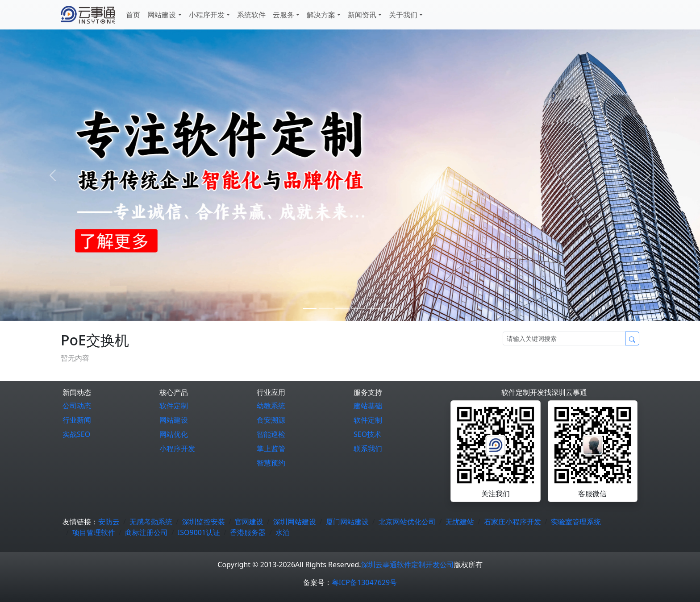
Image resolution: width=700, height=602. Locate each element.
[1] (326, 309)
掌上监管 (271, 448)
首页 (133, 15)
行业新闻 (77, 420)
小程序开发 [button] (207, 15)
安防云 (109, 522)
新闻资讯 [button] (362, 15)
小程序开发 (177, 448)
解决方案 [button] (321, 15)
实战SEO (76, 434)
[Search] (564, 338)
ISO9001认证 (199, 532)
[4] (374, 309)
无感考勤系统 (151, 522)
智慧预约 (271, 463)
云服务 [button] (283, 15)
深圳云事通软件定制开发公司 (408, 565)
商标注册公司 (146, 532)
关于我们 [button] (403, 15)
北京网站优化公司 (407, 522)
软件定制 (174, 406)
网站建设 (174, 420)
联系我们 (368, 448)
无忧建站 (460, 522)
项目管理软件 (94, 532)
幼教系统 (271, 406)
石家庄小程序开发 (512, 522)
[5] (390, 309)
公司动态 (77, 406)
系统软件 (251, 15)
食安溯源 (271, 420)
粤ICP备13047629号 (364, 582)
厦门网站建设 (347, 522)
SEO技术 (367, 434)
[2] (342, 309)
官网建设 (249, 522)
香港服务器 (248, 532)
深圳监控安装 (204, 522)
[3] (358, 309)
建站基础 (368, 406)
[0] (310, 309)
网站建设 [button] (162, 15)
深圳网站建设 (295, 522)
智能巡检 (271, 434)
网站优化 (174, 434)
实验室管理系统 (576, 522)
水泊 (283, 532)
